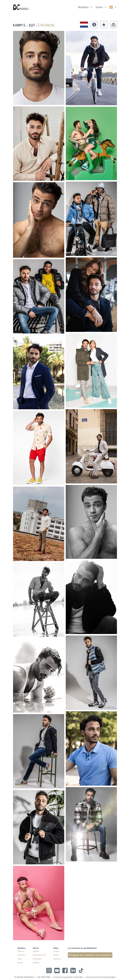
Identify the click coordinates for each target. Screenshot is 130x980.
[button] (94, 25)
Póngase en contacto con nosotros (90, 955)
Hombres (21, 955)
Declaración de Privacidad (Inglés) (101, 977)
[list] (85, 7)
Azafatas (36, 963)
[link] (113, 7)
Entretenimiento (39, 955)
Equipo (56, 955)
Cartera (56, 951)
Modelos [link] (83, 7)
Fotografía (37, 959)
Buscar (20, 963)
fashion (47, 25)
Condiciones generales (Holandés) (68, 977)
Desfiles (36, 951)
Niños (20, 959)
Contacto (57, 959)
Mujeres (21, 951)
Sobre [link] (99, 7)
